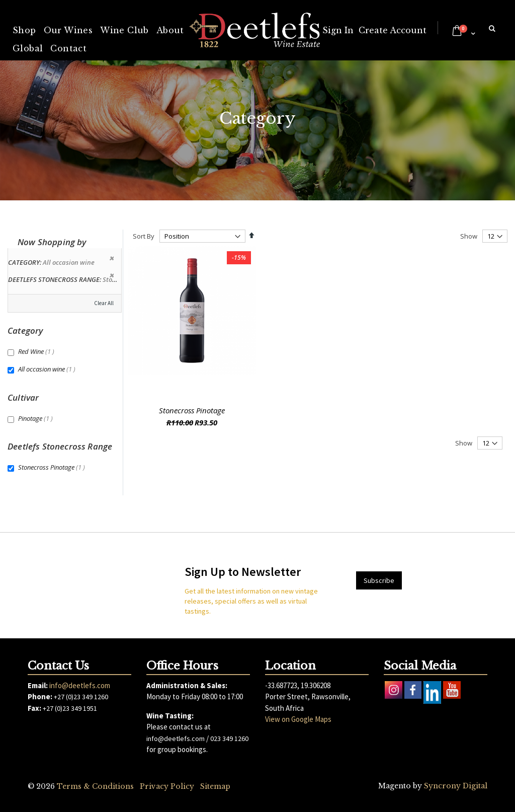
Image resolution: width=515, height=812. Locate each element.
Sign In (338, 30)
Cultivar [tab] (23, 397)
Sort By (144, 236)
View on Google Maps (298, 719)
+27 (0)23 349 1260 (81, 697)
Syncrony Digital (456, 786)
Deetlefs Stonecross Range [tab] (60, 446)
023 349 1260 (229, 739)
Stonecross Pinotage (192, 410)
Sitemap (215, 786)
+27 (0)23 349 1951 (70, 708)
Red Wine (37, 351)
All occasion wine (48, 369)
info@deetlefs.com (80, 685)
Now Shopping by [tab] (52, 242)
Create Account (393, 30)
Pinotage (37, 418)
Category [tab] (25, 330)
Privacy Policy (167, 786)
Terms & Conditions (95, 786)
